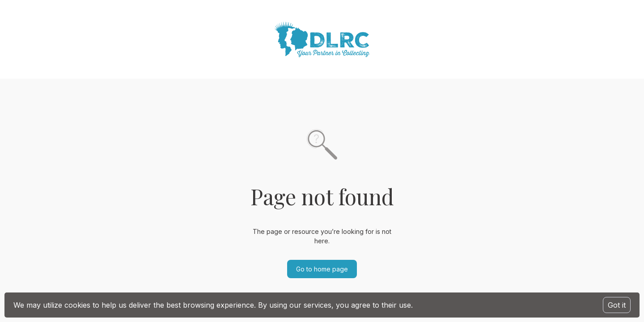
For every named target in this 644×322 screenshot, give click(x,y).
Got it (617, 305)
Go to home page (322, 269)
